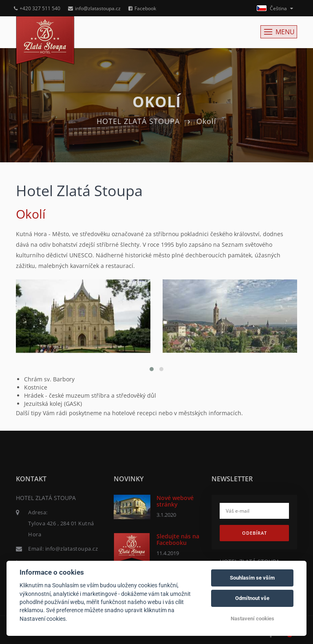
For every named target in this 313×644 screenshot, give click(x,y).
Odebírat (255, 533)
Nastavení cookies (252, 619)
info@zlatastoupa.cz (94, 8)
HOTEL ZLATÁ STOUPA (138, 121)
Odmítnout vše (252, 598)
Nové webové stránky (175, 501)
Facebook (142, 8)
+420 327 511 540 (37, 8)
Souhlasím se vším (252, 578)
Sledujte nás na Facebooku (178, 539)
